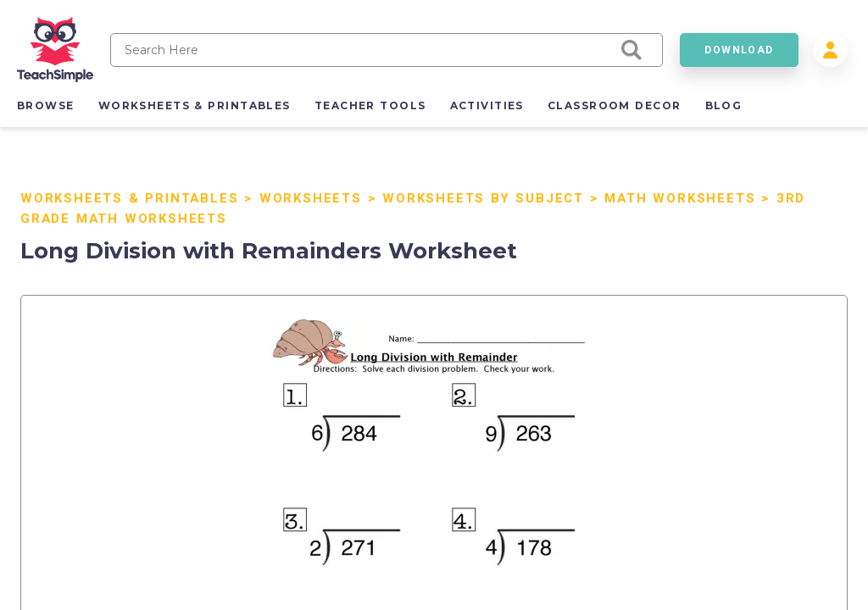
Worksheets (311, 198)
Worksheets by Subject (483, 198)
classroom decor (615, 105)
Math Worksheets (680, 198)
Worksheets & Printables (129, 198)
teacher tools (370, 105)
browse (46, 105)
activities (487, 105)
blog (724, 105)
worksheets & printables (195, 105)
